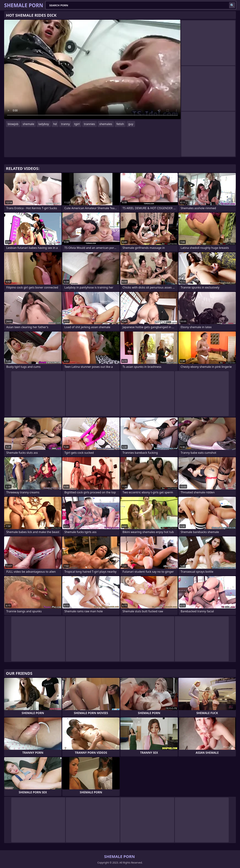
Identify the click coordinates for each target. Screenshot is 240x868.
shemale (29, 124)
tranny (65, 124)
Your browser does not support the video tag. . (92, 69)
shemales (106, 124)
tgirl (77, 124)
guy (131, 124)
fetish (120, 124)
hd (55, 124)
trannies (90, 124)
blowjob (13, 124)
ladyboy (44, 124)
